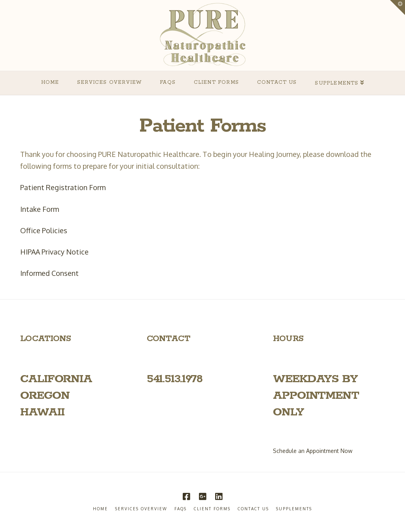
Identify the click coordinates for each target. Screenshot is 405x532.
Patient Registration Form (63, 187)
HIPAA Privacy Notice (54, 252)
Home (100, 509)
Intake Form (40, 209)
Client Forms (212, 509)
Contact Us (253, 509)
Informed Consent (49, 273)
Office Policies (44, 230)
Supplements (294, 509)
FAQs (181, 509)
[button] (397, 8)
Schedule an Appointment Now (313, 451)
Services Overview (141, 509)
